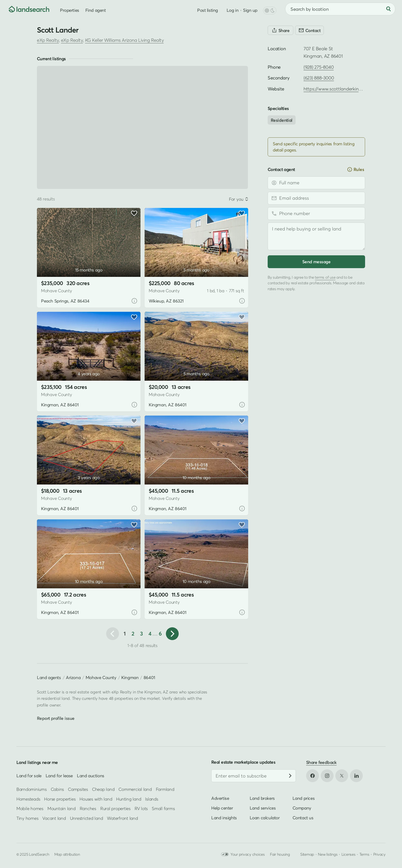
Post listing (208, 10)
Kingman (130, 677)
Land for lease (59, 776)
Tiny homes (27, 818)
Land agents (49, 677)
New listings (328, 854)
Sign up (250, 10)
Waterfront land (122, 818)
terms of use (325, 277)
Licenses (349, 854)
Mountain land (62, 809)
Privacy (379, 854)
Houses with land (96, 799)
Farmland (165, 789)
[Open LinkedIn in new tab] (356, 776)
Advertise (220, 798)
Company (302, 808)
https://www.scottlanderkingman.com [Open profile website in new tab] (342, 89)
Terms (364, 854)
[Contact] (309, 30)
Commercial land (135, 789)
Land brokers (262, 798)
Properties (70, 10)
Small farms (163, 809)
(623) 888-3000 (319, 78)
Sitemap (307, 854)
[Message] (316, 236)
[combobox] (340, 9)
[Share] (280, 30)
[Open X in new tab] (342, 776)
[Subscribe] (290, 776)
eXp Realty (48, 40)
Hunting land (129, 799)
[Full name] (316, 183)
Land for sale (29, 776)
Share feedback (321, 762)
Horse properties (60, 799)
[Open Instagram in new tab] (327, 776)
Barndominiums (32, 789)
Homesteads (28, 799)
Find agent (96, 10)
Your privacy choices (243, 854)
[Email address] (316, 198)
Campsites (78, 789)
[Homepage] (25, 9)
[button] (172, 634)
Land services (263, 808)
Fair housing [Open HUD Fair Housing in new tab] (280, 854)
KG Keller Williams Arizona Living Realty (124, 40)
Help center (222, 808)
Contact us (303, 818)
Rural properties (115, 809)
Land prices (304, 798)
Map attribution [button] (67, 854)
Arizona (73, 677)
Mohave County (101, 677)
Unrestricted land (87, 818)
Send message (316, 262)
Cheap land (103, 789)
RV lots (141, 809)
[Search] (388, 9)
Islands (152, 799)
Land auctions (91, 776)
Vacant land (54, 818)
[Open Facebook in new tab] (313, 776)
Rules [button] (355, 169)
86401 (149, 677)
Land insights (224, 818)
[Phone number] (316, 214)
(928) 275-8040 (319, 67)
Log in (233, 10)
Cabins (57, 789)
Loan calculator (265, 818)
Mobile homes (30, 809)
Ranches (88, 809)
